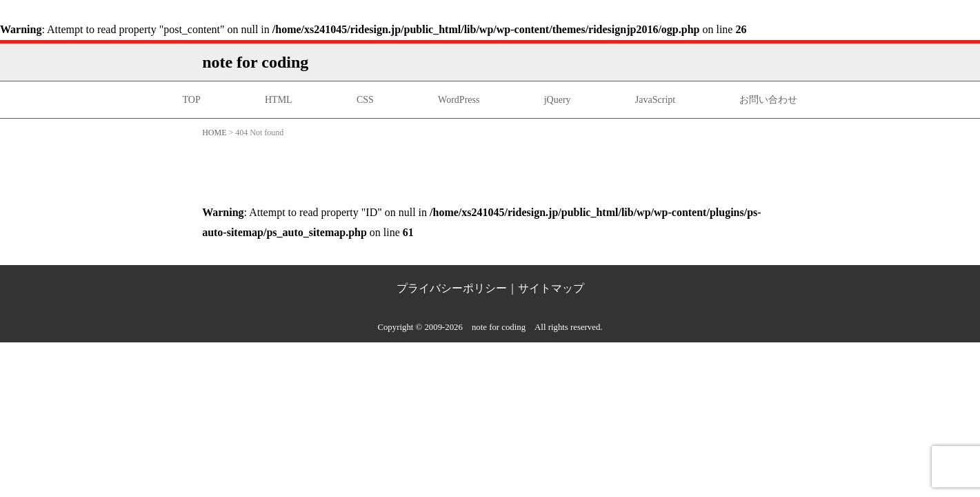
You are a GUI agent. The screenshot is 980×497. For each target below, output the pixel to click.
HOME (214, 133)
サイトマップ (551, 288)
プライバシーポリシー (452, 288)
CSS (365, 100)
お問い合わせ (768, 100)
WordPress (459, 100)
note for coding (255, 62)
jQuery (558, 100)
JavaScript (655, 100)
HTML (279, 100)
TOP (192, 100)
